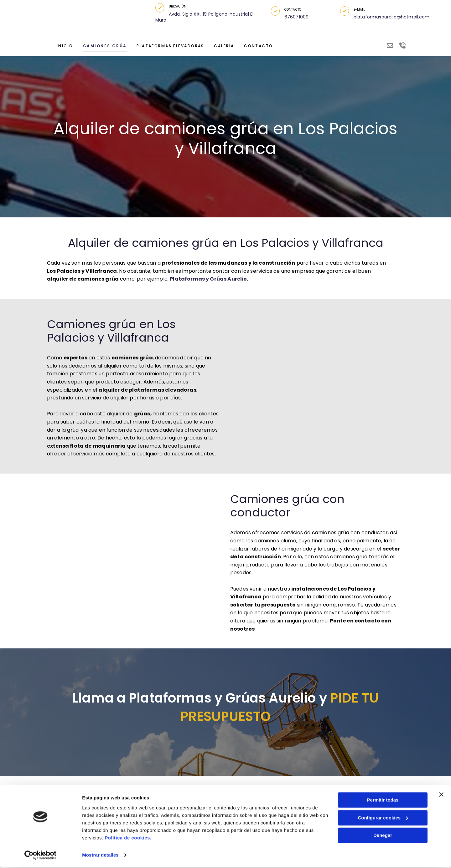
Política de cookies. (128, 838)
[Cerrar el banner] (441, 795)
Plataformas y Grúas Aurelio (208, 281)
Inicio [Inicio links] (64, 46)
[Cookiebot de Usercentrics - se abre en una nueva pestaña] (41, 856)
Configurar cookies (383, 818)
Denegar (383, 836)
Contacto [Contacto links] (252, 46)
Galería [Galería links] (218, 46)
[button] (161, 8)
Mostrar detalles (100, 856)
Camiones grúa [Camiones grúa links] (102, 46)
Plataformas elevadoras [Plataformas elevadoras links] (165, 46)
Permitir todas (383, 801)
